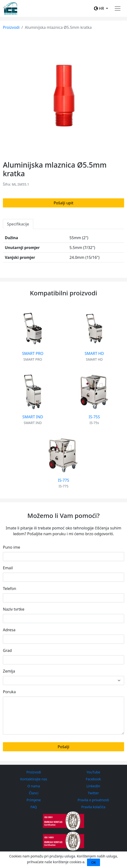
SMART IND (33, 417)
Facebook (93, 779)
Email (8, 568)
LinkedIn (93, 786)
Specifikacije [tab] (18, 224)
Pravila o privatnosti (93, 800)
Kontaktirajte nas (34, 779)
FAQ (34, 807)
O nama (34, 786)
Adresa (9, 630)
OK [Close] (94, 862)
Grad (7, 650)
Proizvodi (11, 27)
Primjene (34, 800)
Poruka (9, 692)
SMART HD (94, 353)
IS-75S (94, 417)
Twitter (93, 793)
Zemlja (9, 671)
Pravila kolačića (93, 807)
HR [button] (100, 8)
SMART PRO (33, 353)
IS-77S (63, 480)
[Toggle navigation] (118, 8)
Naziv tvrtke (14, 609)
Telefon (10, 589)
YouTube (93, 772)
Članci (34, 793)
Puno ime (11, 547)
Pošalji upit (63, 203)
